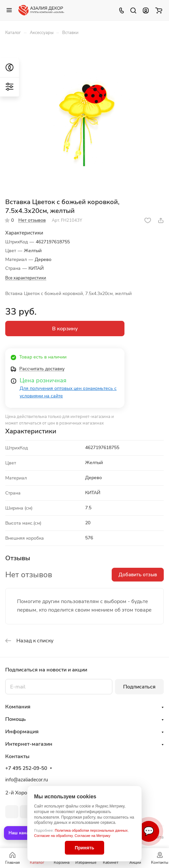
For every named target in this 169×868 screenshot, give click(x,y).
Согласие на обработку (53, 836)
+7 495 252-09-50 (26, 768)
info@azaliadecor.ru (27, 780)
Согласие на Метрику (93, 836)
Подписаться (139, 687)
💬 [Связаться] (149, 831)
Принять (84, 848)
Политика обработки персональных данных (91, 830)
